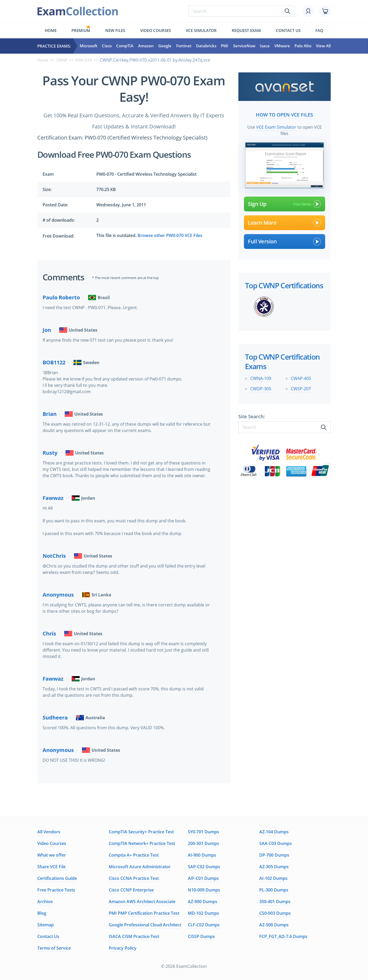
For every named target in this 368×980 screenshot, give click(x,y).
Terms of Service (54, 948)
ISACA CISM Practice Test (134, 936)
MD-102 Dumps (203, 913)
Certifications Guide (57, 878)
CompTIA (125, 46)
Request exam (246, 30)
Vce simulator (201, 30)
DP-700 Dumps (274, 855)
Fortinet (184, 46)
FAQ (319, 30)
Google (165, 46)
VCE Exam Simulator (276, 126)
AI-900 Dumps (202, 855)
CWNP (63, 60)
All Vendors (49, 832)
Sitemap (46, 925)
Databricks (206, 46)
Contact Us (48, 936)
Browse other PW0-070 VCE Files (170, 235)
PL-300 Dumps (274, 890)
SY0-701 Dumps (203, 832)
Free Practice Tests (56, 890)
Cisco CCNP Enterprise (131, 890)
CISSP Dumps (201, 936)
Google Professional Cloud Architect (145, 925)
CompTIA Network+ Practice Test (142, 843)
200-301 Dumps (203, 843)
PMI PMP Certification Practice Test (144, 913)
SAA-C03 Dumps (276, 843)
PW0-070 (86, 60)
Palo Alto (303, 46)
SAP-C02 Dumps (204, 867)
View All (323, 46)
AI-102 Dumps (273, 878)
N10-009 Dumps (204, 890)
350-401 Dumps (275, 902)
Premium (81, 30)
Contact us (288, 30)
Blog (42, 913)
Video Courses (156, 30)
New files (115, 30)
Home (51, 30)
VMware (282, 46)
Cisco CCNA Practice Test (134, 878)
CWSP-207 (301, 388)
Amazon (146, 46)
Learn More (284, 222)
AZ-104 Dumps (274, 832)
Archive (45, 902)
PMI (225, 46)
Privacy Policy (123, 948)
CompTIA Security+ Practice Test (141, 832)
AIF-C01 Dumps (203, 878)
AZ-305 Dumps (274, 867)
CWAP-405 (301, 378)
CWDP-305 (261, 388)
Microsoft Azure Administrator (140, 867)
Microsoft (88, 46)
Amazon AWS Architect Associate (142, 902)
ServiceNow (244, 46)
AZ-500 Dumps (274, 925)
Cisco (107, 46)
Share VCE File (51, 867)
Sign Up (284, 203)
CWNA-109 (261, 378)
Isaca (265, 46)
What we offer (52, 855)
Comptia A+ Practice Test (134, 855)
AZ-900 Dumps (203, 902)
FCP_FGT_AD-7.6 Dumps (283, 936)
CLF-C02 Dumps (204, 925)
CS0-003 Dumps (275, 913)
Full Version (284, 240)
